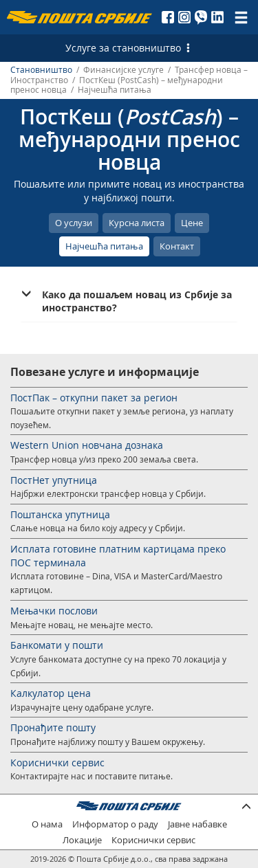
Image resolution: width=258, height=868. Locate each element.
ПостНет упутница (54, 480)
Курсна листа (137, 223)
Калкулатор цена (51, 693)
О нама (47, 824)
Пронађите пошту (53, 727)
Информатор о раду (115, 824)
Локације (82, 840)
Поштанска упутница (60, 514)
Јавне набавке (197, 824)
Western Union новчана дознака (87, 445)
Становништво (41, 70)
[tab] (129, 301)
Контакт (177, 246)
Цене (192, 223)
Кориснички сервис (57, 763)
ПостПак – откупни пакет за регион (94, 398)
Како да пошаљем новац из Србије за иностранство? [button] (137, 301)
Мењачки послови (54, 611)
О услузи (74, 223)
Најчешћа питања (104, 246)
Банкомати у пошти (57, 645)
